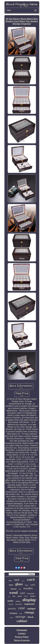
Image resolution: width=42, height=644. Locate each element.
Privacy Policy (22, 637)
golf (9, 596)
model (20, 596)
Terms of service (22, 640)
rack (17, 580)
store (11, 585)
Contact (22, 633)
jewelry (12, 609)
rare (20, 589)
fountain (31, 593)
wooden (28, 588)
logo (27, 585)
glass (19, 584)
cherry (26, 596)
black (31, 617)
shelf (14, 596)
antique (31, 609)
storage (20, 617)
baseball (19, 604)
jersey (11, 604)
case (22, 608)
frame (12, 618)
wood (13, 593)
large (10, 580)
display (29, 600)
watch (31, 580)
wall (22, 593)
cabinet (22, 621)
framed (18, 601)
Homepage (22, 630)
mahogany (13, 613)
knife (21, 613)
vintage (29, 612)
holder (11, 601)
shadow (33, 596)
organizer (30, 604)
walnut (23, 581)
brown (14, 589)
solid (33, 585)
